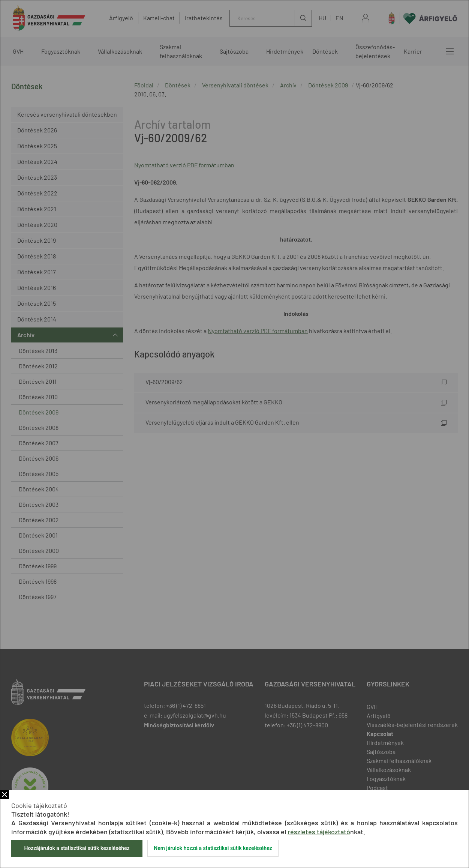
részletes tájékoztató (319, 832)
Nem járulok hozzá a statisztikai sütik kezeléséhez (213, 848)
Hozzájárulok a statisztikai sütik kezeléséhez (77, 848)
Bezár (4, 794)
